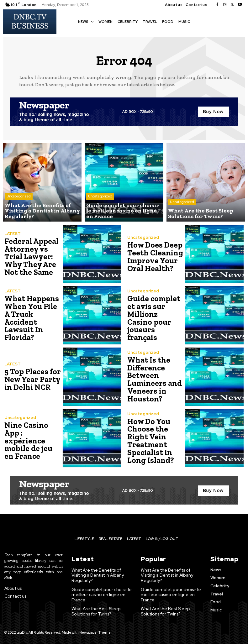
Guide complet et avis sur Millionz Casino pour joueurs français (155, 318)
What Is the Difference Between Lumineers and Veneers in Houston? (153, 379)
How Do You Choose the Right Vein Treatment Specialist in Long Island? (150, 441)
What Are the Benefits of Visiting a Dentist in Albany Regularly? (98, 575)
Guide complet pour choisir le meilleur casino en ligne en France (100, 594)
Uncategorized (19, 198)
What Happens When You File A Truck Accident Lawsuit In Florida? (32, 318)
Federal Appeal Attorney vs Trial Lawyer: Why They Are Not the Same (31, 257)
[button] (198, 21)
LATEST (13, 234)
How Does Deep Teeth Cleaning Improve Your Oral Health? (154, 257)
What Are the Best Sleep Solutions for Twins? (95, 610)
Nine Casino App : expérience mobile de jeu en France (32, 441)
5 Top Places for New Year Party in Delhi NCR (31, 379)
